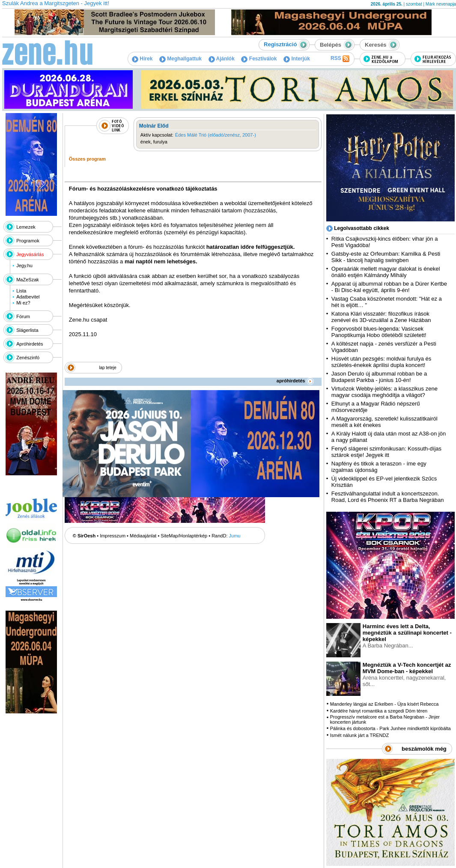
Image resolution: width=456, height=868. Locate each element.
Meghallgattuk (180, 59)
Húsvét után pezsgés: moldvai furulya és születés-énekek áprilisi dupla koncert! (381, 362)
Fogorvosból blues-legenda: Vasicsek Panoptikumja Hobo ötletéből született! (379, 332)
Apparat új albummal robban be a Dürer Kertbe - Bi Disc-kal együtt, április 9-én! (389, 287)
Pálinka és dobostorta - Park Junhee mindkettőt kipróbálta (390, 728)
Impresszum (113, 536)
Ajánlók (222, 59)
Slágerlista (27, 330)
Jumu (235, 536)
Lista (21, 291)
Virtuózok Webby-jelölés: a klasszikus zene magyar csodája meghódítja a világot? (384, 392)
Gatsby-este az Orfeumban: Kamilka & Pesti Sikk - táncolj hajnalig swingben (386, 257)
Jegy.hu (24, 265)
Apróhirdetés (30, 344)
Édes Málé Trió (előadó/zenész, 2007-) (216, 135)
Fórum (23, 316)
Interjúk (297, 59)
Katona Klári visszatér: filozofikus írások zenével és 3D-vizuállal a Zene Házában (381, 317)
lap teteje (108, 368)
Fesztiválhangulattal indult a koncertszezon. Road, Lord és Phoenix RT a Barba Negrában (388, 497)
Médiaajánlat (143, 536)
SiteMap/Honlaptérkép (184, 536)
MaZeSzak (28, 280)
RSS (340, 59)
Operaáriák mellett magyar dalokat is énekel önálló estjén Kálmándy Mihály (386, 272)
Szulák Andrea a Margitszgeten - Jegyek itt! (56, 3)
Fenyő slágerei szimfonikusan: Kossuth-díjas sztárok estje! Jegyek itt (386, 452)
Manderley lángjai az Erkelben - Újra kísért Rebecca (384, 704)
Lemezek (26, 227)
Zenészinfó (28, 358)
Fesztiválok (259, 59)
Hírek (142, 59)
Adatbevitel (28, 297)
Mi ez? (23, 303)
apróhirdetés (295, 381)
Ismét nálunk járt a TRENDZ (359, 735)
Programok (28, 241)
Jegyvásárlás (30, 254)
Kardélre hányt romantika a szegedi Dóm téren (379, 711)
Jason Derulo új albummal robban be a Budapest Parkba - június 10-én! (379, 377)
